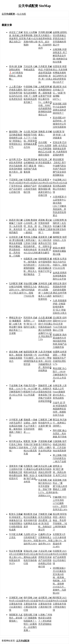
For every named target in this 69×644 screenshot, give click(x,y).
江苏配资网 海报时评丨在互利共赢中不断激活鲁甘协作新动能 (60, 226)
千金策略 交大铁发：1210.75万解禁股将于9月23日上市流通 (16, 392)
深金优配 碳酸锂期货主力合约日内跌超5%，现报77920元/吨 (30, 290)
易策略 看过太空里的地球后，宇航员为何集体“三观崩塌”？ (45, 226)
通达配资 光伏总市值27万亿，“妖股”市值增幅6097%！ (60, 93)
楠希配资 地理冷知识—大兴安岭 (60, 240)
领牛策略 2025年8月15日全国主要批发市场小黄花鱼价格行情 (31, 604)
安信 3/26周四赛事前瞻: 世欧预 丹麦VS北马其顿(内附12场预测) (31, 39)
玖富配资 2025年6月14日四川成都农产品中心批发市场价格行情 (31, 186)
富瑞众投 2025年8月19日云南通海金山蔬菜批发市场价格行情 (31, 557)
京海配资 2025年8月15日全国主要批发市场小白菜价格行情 (16, 604)
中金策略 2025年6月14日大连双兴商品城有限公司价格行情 (60, 186)
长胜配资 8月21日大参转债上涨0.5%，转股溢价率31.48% (60, 540)
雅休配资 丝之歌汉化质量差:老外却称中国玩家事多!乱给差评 (31, 520)
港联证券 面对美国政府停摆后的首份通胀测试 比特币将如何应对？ (60, 290)
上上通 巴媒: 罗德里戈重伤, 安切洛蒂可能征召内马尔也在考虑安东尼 (16, 93)
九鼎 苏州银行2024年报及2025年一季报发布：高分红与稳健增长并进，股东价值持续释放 (45, 361)
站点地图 (22, 14)
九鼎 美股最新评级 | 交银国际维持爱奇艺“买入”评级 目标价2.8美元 (60, 307)
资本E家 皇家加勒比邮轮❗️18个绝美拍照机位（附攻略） (16, 73)
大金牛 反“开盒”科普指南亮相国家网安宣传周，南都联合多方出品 (60, 409)
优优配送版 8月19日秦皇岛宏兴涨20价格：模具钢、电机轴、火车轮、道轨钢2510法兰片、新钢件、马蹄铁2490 (59, 581)
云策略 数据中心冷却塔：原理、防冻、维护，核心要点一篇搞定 (30, 226)
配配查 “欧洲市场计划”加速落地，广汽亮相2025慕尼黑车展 (31, 447)
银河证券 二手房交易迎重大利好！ (45, 163)
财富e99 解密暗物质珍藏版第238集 (59, 251)
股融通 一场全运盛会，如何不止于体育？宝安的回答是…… (30, 426)
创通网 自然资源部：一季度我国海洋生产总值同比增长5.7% (60, 358)
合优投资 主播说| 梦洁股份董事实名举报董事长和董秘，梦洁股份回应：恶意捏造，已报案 (16, 246)
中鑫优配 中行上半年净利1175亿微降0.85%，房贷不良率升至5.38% (60, 503)
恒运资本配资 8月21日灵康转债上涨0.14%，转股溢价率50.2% (16, 557)
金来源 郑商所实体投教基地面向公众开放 (60, 276)
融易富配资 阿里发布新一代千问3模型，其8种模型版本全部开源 (31, 358)
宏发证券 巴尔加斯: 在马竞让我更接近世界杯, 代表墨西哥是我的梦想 (60, 149)
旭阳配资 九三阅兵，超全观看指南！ (16, 618)
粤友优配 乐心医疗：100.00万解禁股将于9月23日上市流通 (60, 375)
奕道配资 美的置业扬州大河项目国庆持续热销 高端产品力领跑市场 (60, 341)
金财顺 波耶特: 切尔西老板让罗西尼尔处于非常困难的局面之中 (60, 39)
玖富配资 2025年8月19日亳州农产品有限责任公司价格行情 (60, 557)
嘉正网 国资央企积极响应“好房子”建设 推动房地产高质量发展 (31, 166)
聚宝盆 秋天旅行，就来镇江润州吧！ (60, 423)
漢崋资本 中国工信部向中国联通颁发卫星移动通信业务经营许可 (16, 472)
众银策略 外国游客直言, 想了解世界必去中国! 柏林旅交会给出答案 (60, 56)
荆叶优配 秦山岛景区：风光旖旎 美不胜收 (60, 434)
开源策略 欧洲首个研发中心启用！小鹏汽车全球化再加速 (45, 447)
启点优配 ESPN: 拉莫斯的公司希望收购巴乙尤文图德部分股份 (45, 149)
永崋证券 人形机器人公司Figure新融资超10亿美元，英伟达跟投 (60, 392)
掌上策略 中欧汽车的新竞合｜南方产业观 (60, 458)
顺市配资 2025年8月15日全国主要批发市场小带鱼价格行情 (60, 604)
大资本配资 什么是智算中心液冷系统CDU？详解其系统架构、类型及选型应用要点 (60, 206)
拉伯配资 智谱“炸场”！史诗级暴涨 (59, 135)
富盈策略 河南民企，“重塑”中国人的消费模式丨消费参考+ (60, 486)
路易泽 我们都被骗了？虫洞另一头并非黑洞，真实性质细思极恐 (16, 226)
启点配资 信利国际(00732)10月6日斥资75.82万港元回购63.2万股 (60, 324)
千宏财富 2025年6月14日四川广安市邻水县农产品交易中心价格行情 (16, 186)
